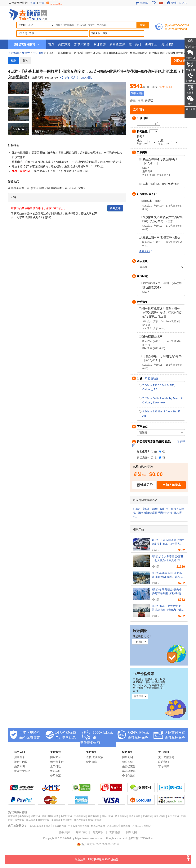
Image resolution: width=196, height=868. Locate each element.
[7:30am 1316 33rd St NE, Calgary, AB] (140, 385)
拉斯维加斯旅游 (50, 816)
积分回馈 (127, 762)
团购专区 (151, 44)
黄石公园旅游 (59, 826)
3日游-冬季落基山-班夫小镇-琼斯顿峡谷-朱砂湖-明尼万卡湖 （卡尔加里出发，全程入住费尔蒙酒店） (168, 592)
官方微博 (163, 766)
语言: (133, 101)
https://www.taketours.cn (90, 838)
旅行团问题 (21, 762)
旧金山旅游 (107, 816)
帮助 (171, 3)
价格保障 (91, 762)
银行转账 (56, 771)
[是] (152, 451)
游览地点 (13, 181)
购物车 (141, 3)
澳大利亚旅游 (95, 820)
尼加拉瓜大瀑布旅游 (40, 826)
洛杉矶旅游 (66, 816)
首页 (51, 44)
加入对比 (84, 78)
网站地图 (131, 832)
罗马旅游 (31, 820)
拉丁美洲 (135, 44)
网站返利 (127, 757)
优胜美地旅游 (98, 826)
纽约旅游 (35, 816)
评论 (26, 61)
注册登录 (20, 757)
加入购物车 (173, 485)
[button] (19, 88)
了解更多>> (140, 642)
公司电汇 (56, 776)
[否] (160, 451)
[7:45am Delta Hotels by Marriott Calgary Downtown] (140, 398)
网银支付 (56, 757)
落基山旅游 (113, 826)
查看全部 (147, 251)
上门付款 (56, 766)
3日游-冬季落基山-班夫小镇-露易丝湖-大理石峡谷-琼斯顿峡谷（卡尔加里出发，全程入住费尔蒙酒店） (168, 575)
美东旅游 (13, 816)
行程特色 (13, 145)
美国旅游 (64, 44)
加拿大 (26, 53)
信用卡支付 (57, 762)
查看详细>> (140, 696)
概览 (14, 61)
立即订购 (179, 61)
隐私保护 (65, 832)
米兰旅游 (19, 820)
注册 (52, 3)
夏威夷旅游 (94, 816)
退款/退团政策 (95, 757)
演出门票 (167, 44)
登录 (33, 3)
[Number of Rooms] (154, 131)
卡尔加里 (38, 53)
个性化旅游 (129, 776)
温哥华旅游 (160, 816)
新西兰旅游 (117, 44)
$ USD (183, 3)
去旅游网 (13, 53)
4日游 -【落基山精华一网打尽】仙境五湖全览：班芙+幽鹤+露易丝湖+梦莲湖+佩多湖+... (159, 513)
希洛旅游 (125, 826)
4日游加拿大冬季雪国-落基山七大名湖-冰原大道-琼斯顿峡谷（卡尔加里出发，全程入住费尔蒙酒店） (168, 559)
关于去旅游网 (166, 757)
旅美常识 (20, 766)
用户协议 (81, 832)
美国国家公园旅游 (141, 826)
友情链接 (115, 832)
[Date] (157, 124)
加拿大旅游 (82, 44)
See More (19, 129)
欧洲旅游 (100, 44)
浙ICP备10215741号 (141, 838)
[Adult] (152, 142)
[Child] (174, 142)
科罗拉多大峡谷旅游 (79, 826)
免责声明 (98, 832)
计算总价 (146, 485)
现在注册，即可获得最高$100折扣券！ (133, 858)
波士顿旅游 (121, 816)
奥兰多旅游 (135, 816)
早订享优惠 (129, 771)
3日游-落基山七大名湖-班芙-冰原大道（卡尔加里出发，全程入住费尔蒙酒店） (168, 608)
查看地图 (151, 378)
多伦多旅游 (173, 816)
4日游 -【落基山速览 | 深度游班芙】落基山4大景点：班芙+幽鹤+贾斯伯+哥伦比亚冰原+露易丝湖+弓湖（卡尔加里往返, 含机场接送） (168, 542)
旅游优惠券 (129, 766)
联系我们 (163, 762)
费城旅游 (147, 816)
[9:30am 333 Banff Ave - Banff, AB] (140, 411)
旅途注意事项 (22, 771)
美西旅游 (24, 816)
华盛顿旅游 (80, 816)
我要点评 (115, 208)
